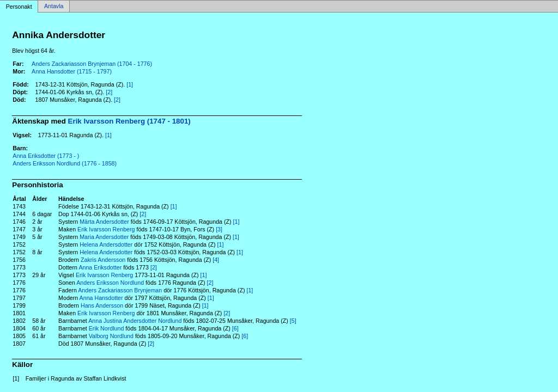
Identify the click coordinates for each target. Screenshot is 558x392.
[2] (109, 92)
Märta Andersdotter (104, 222)
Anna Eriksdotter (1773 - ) (46, 156)
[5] (293, 321)
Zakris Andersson (103, 260)
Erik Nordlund (107, 328)
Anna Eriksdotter (100, 267)
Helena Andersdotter (106, 244)
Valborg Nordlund (111, 336)
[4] (216, 260)
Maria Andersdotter (104, 237)
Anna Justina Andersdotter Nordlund (135, 321)
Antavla (54, 7)
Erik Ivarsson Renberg (106, 229)
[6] (235, 328)
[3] (219, 229)
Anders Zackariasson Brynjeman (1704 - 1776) (92, 64)
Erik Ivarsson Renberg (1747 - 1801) (129, 121)
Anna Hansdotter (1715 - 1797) (72, 71)
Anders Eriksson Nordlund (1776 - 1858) (65, 163)
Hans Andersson (102, 305)
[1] (130, 84)
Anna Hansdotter (101, 298)
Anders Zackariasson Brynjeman (120, 290)
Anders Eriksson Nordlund (110, 283)
